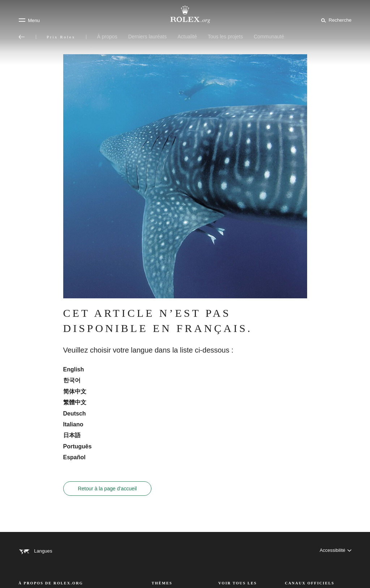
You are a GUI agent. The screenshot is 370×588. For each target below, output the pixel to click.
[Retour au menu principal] (22, 37)
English (74, 369)
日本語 (72, 435)
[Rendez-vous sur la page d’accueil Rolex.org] (185, 14)
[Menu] (29, 20)
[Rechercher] (335, 20)
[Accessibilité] (335, 551)
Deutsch (75, 414)
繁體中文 (75, 402)
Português (78, 446)
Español (74, 457)
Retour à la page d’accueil (107, 489)
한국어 (72, 380)
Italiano (73, 424)
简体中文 (75, 391)
